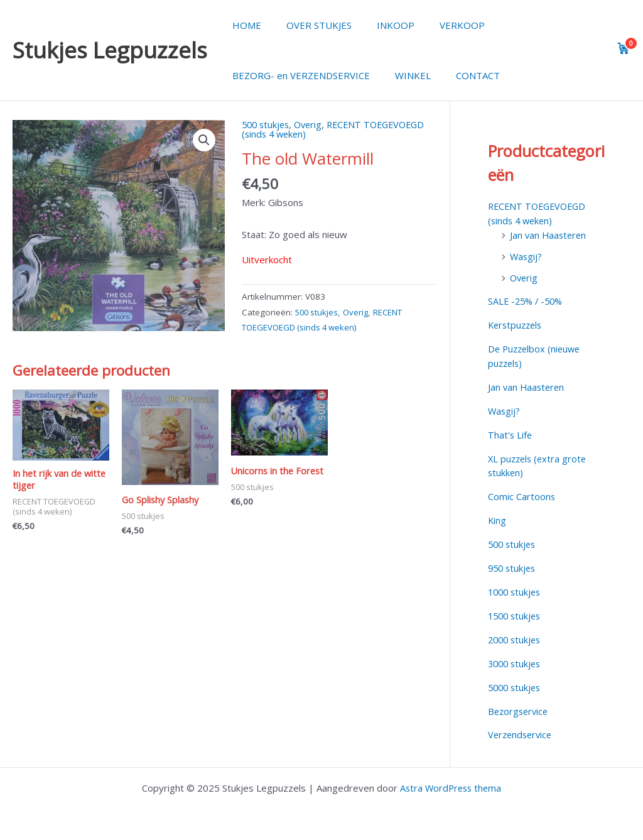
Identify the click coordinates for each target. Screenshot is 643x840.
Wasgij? (527, 256)
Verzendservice (522, 732)
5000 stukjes (516, 685)
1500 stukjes (516, 614)
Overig (312, 124)
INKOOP (380, 25)
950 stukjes (513, 566)
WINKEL (403, 75)
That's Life (511, 434)
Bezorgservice (520, 709)
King (497, 519)
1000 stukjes (516, 590)
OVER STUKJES (310, 25)
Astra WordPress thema (451, 785)
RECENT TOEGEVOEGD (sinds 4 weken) (339, 129)
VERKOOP (440, 25)
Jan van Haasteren (549, 234)
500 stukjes (267, 124)
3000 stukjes (516, 661)
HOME (244, 25)
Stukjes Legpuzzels (110, 50)
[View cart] (624, 48)
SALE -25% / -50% (527, 301)
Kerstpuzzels (517, 324)
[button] (204, 141)
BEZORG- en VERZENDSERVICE (298, 75)
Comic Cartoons (522, 495)
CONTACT (462, 75)
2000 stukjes (516, 637)
